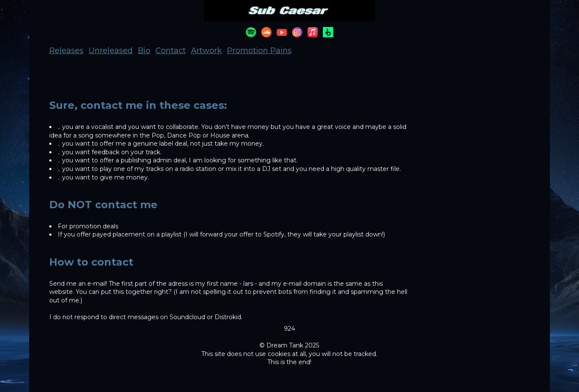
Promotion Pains (259, 51)
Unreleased (111, 51)
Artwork (206, 51)
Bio (144, 51)
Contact (171, 51)
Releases (66, 51)
